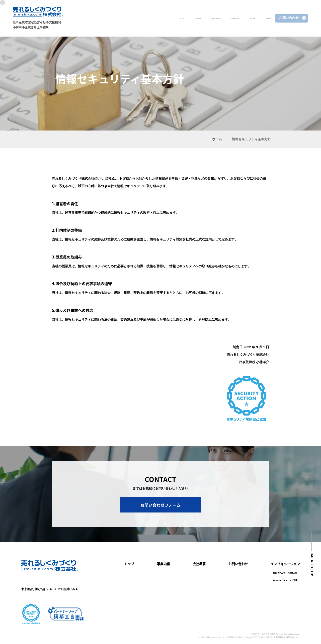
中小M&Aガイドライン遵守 (285, 580)
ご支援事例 (144, 18)
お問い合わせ (238, 564)
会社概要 (258, 18)
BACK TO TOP (312, 564)
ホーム (217, 139)
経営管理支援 (206, 18)
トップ (120, 18)
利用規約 (280, 637)
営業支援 (233, 18)
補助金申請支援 (174, 18)
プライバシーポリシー (264, 637)
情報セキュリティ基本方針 (285, 573)
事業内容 (164, 564)
